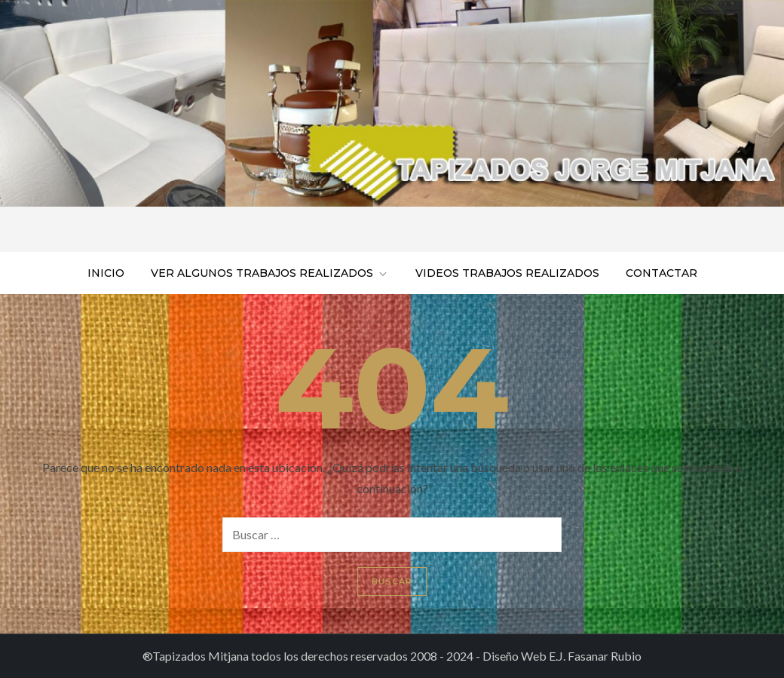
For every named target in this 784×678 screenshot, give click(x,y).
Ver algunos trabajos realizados (270, 273)
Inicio (106, 273)
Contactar (661, 273)
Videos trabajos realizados (507, 273)
